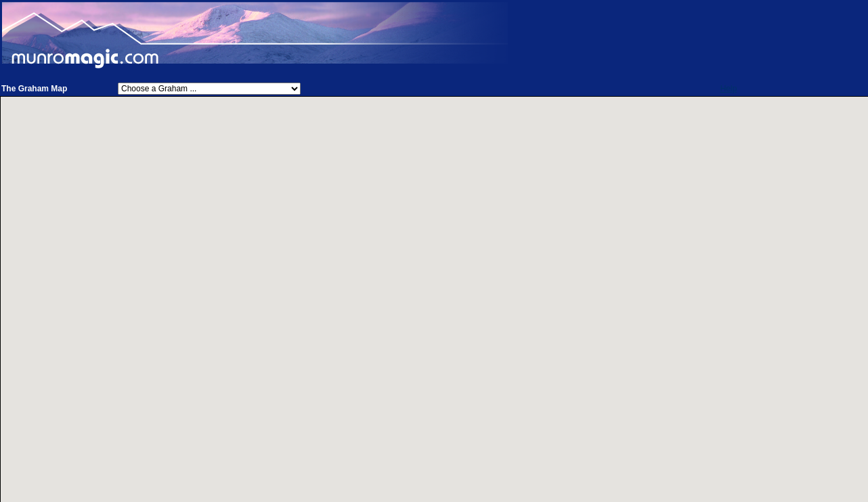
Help (729, 89)
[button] (504, 296)
